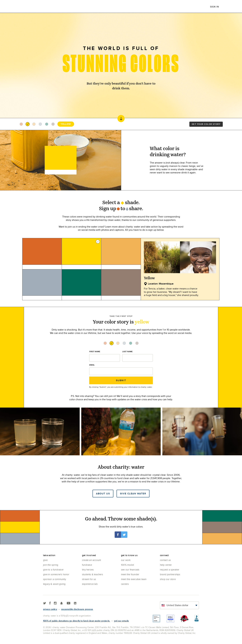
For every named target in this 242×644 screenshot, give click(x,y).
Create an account (91, 560)
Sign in (214, 7)
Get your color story (206, 124)
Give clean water (133, 494)
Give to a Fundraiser (53, 570)
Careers (125, 584)
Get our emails (121, 621)
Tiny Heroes (88, 570)
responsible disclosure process (77, 609)
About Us (103, 494)
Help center (166, 565)
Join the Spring (51, 565)
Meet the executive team (134, 579)
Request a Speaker (170, 570)
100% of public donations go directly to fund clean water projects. (77, 621)
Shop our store (168, 579)
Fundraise (87, 565)
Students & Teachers (93, 574)
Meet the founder (130, 574)
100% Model (127, 565)
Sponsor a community (55, 579)
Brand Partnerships (170, 574)
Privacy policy (50, 609)
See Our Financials (130, 570)
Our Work (126, 560)
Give (45, 560)
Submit (121, 380)
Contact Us (165, 560)
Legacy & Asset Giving (54, 584)
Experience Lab (90, 584)
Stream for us (89, 579)
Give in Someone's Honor (56, 574)
